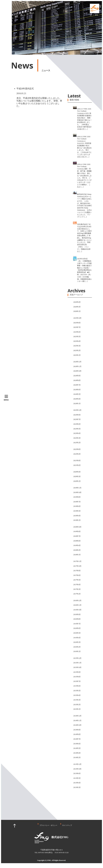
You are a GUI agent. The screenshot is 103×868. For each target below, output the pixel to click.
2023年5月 (77, 429)
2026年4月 (77, 302)
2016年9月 (77, 614)
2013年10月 (77, 769)
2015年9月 (77, 672)
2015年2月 (77, 705)
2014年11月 (77, 721)
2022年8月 (77, 449)
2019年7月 (77, 502)
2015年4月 (77, 695)
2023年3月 (77, 438)
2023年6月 (77, 424)
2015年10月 (77, 667)
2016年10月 (77, 610)
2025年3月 (77, 346)
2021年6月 (77, 465)
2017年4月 (77, 585)
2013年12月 (77, 764)
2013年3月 (77, 787)
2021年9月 (77, 461)
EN (96, 15)
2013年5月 (77, 778)
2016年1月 (77, 651)
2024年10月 (77, 371)
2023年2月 (77, 443)
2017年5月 (77, 580)
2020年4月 (77, 472)
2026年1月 (77, 311)
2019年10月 (77, 492)
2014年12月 (77, 716)
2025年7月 (77, 327)
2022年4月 (77, 454)
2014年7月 (77, 739)
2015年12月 (77, 658)
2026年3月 (77, 307)
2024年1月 (77, 404)
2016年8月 (77, 619)
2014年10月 (77, 725)
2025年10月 (77, 318)
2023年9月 (77, 415)
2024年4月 (77, 399)
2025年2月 (77, 350)
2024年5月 (77, 394)
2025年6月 (77, 332)
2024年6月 (77, 390)
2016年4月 (77, 638)
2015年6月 (77, 686)
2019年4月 (77, 516)
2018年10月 (77, 527)
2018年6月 (77, 541)
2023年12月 (77, 410)
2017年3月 (77, 589)
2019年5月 (77, 511)
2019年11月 (77, 488)
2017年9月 (77, 571)
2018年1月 (77, 555)
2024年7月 (77, 385)
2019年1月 (77, 520)
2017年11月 (77, 561)
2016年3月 (77, 642)
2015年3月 (77, 700)
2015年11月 (77, 663)
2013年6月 (77, 773)
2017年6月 (77, 575)
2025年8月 (77, 323)
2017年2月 (77, 594)
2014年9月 (77, 730)
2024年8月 (77, 380)
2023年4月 (77, 433)
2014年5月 (77, 748)
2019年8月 (77, 497)
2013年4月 (77, 783)
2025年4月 (77, 341)
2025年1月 (77, 355)
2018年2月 (77, 550)
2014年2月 (77, 758)
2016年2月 (77, 647)
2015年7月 (77, 681)
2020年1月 (77, 481)
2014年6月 (77, 744)
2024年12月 (77, 362)
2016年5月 (77, 633)
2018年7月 (77, 536)
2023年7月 (77, 419)
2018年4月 (77, 545)
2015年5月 (77, 691)
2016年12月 (77, 601)
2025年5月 (77, 337)
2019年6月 (77, 506)
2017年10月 (77, 566)
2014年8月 (77, 734)
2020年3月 (77, 477)
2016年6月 (77, 628)
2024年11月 (77, 366)
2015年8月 (77, 677)
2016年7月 (77, 624)
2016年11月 (77, 605)
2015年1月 (77, 709)
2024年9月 (77, 376)
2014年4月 (77, 753)
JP (91, 15)
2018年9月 (77, 531)
